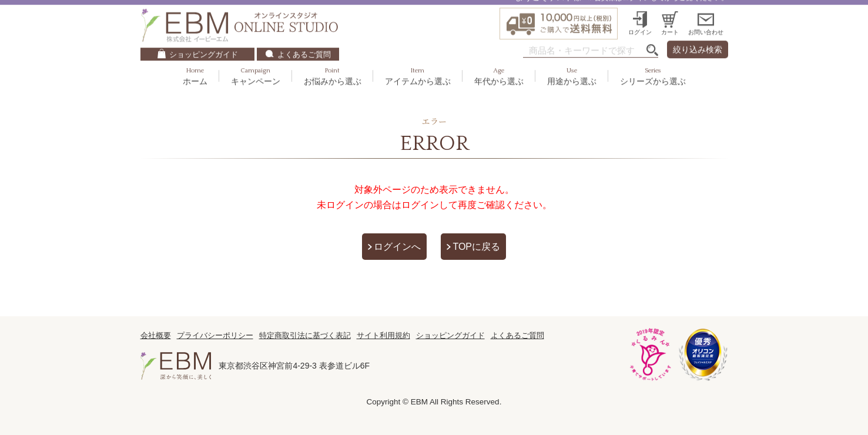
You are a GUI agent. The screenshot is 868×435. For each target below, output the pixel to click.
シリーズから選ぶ (653, 61)
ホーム (195, 61)
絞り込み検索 (698, 35)
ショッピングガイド (204, 39)
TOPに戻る (476, 247)
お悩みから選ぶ (333, 61)
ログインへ (397, 247)
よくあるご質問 (304, 39)
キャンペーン (256, 61)
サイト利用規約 (383, 335)
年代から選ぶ (499, 61)
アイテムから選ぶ (418, 61)
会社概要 (156, 335)
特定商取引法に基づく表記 (305, 335)
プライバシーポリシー (215, 335)
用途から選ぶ (572, 61)
